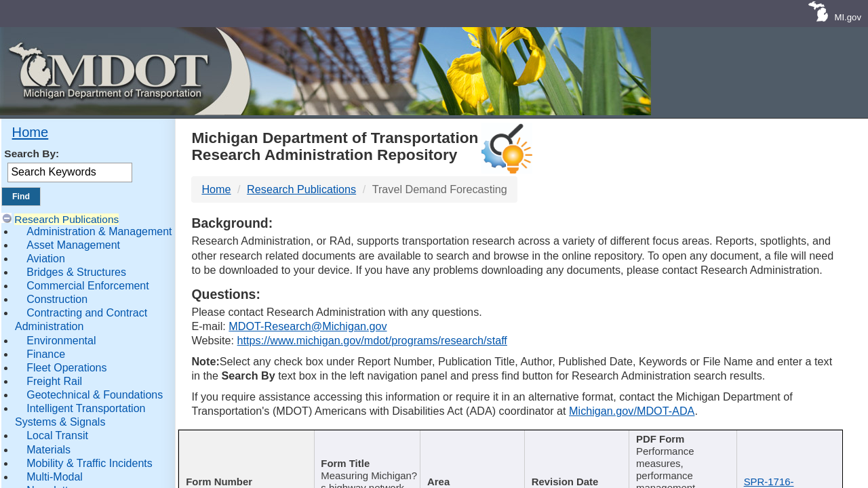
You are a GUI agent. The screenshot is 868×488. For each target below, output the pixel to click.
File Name (786, 440)
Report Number (240, 440)
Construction (57, 299)
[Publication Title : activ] (365, 449)
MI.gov (848, 17)
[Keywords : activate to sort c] (684, 449)
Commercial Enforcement (88, 286)
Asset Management (73, 245)
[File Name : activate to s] (791, 449)
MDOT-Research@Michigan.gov (308, 326)
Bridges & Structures (76, 272)
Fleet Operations (66, 368)
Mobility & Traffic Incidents (90, 463)
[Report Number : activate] (244, 449)
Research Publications (66, 219)
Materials (48, 450)
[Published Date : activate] (576, 449)
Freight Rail (54, 381)
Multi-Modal (55, 477)
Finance (46, 354)
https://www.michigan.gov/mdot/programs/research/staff (372, 340)
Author (466, 440)
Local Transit (57, 435)
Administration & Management (99, 231)
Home (31, 132)
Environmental (61, 341)
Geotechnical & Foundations (95, 395)
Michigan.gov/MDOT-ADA (632, 411)
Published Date (571, 440)
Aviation (46, 259)
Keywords (678, 440)
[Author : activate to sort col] (471, 449)
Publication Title (360, 440)
